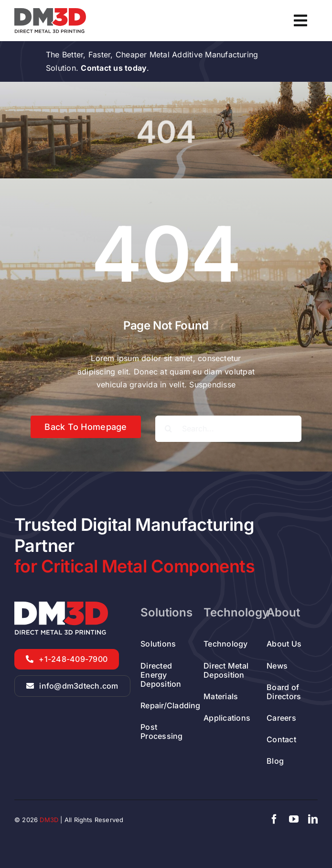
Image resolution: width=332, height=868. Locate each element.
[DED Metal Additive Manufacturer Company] (50, 12)
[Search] (168, 429)
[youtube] (294, 819)
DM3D (49, 820)
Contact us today (114, 68)
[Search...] (228, 429)
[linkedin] (313, 819)
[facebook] (274, 819)
